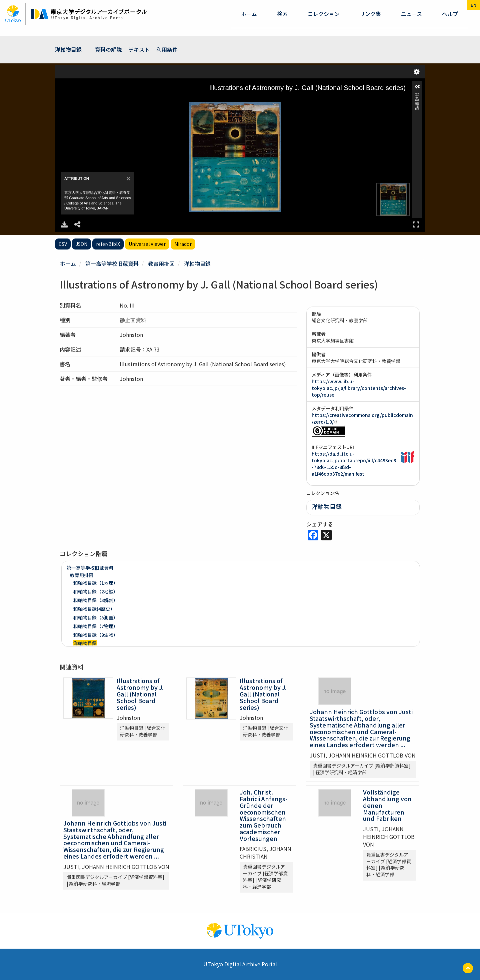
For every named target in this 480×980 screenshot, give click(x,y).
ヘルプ (450, 14)
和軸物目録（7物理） (96, 626)
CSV (63, 244)
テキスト (139, 49)
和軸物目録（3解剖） (96, 600)
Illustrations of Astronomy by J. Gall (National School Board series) (140, 694)
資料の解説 (108, 49)
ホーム (249, 14)
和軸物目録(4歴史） (94, 609)
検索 (282, 14)
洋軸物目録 (68, 49)
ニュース (411, 14)
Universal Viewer (147, 244)
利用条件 (167, 49)
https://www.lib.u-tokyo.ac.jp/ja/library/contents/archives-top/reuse (359, 388)
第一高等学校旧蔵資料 (112, 264)
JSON (81, 244)
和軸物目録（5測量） (96, 617)
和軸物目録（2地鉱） (96, 591)
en (473, 5)
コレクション (324, 14)
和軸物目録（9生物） (96, 635)
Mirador (183, 244)
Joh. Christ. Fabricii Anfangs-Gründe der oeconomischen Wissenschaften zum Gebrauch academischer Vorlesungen (264, 815)
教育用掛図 (161, 264)
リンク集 (370, 14)
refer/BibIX (108, 244)
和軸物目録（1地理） (96, 583)
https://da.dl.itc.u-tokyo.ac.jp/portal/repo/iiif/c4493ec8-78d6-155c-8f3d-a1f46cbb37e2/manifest (354, 464)
